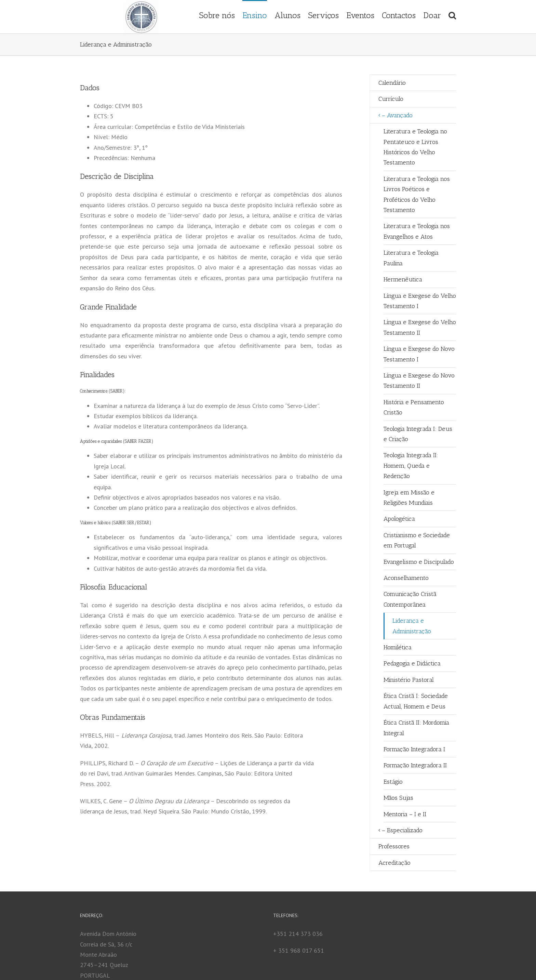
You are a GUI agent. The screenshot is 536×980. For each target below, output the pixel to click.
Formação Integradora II (415, 765)
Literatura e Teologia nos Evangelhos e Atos (417, 231)
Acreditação (394, 863)
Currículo (391, 99)
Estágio (393, 782)
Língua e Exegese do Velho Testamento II (420, 327)
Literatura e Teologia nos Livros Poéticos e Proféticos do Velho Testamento (417, 194)
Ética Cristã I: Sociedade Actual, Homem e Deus (416, 701)
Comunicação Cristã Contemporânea (410, 599)
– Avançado (397, 115)
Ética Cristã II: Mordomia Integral (416, 728)
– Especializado (402, 830)
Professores (394, 846)
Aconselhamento (406, 578)
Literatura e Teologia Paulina (411, 258)
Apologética (399, 519)
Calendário (392, 83)
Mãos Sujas (398, 798)
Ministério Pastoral (409, 680)
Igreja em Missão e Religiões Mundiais (409, 498)
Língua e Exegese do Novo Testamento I (419, 354)
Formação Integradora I (414, 749)
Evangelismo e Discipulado (419, 562)
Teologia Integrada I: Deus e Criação (418, 434)
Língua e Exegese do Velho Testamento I (420, 301)
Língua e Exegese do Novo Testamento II (419, 381)
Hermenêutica (403, 279)
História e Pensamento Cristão (414, 407)
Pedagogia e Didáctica (412, 663)
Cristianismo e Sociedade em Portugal (417, 540)
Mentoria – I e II (405, 814)
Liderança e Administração (412, 626)
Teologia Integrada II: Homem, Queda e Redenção (411, 466)
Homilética (398, 647)
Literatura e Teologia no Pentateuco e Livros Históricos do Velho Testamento (415, 147)
